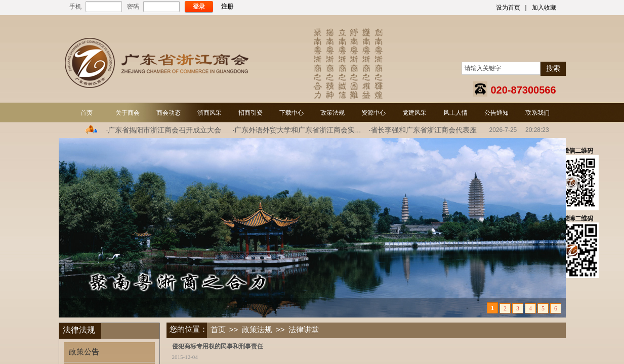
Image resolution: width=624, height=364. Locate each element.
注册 (227, 7)
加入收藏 (544, 8)
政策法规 (257, 330)
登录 (199, 7)
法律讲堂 (304, 330)
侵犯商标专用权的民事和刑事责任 (218, 346)
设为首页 (508, 8)
